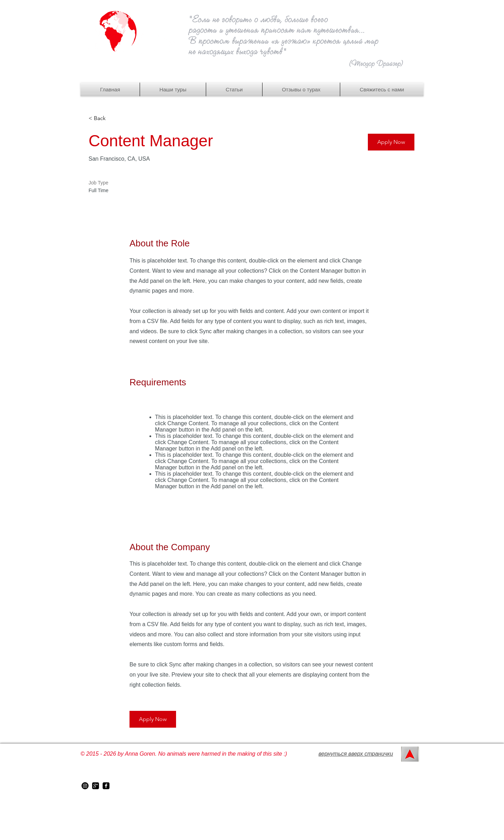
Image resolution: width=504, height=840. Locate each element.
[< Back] (113, 118)
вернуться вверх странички (356, 754)
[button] (173, 89)
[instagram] (85, 786)
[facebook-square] (106, 786)
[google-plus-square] (96, 786)
